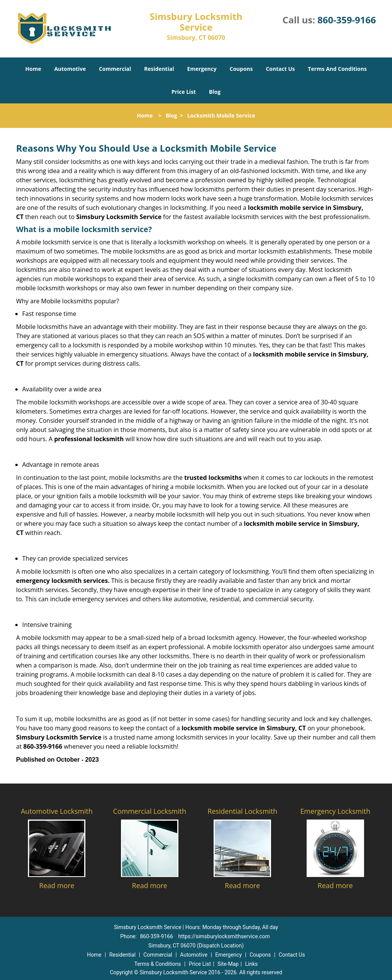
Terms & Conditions (158, 964)
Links (251, 964)
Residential (159, 69)
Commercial (115, 69)
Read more (57, 885)
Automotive (70, 69)
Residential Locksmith (242, 811)
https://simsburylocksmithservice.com (224, 936)
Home (33, 69)
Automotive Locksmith (57, 811)
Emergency (202, 69)
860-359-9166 (347, 20)
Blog (215, 92)
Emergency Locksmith (335, 811)
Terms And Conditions (337, 69)
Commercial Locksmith (149, 811)
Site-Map (228, 964)
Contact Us (280, 69)
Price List (184, 92)
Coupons (241, 69)
